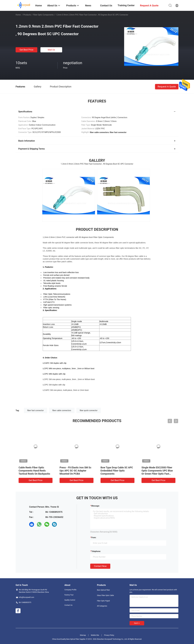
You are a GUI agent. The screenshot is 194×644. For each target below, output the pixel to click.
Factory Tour (69, 595)
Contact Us (68, 605)
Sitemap (83, 635)
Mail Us (51, 50)
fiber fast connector (36, 410)
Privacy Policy (109, 635)
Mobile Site (95, 635)
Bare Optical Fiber (103, 590)
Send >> (137, 623)
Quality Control (70, 600)
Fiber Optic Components (43, 15)
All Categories (102, 606)
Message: (95, 506)
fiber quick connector (89, 410)
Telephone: (96, 551)
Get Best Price (27, 50)
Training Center (126, 5)
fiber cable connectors (62, 410)
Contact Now (100, 566)
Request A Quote (167, 86)
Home (18, 15)
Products (27, 15)
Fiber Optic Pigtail (103, 601)
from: (94, 538)
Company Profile (70, 590)
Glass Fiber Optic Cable (105, 595)
